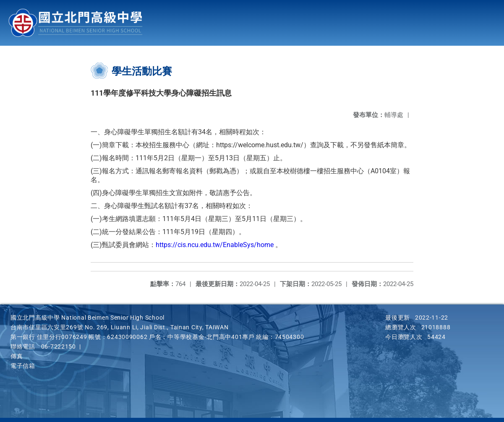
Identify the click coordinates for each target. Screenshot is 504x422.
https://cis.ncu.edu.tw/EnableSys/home (215, 245)
